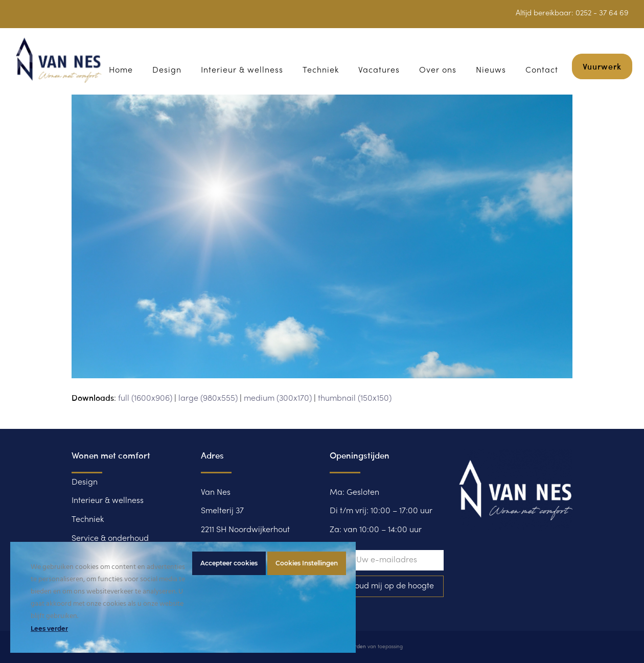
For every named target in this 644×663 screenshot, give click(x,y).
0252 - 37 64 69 (602, 13)
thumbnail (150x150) (355, 399)
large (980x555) (208, 399)
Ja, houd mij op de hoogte (386, 586)
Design (85, 483)
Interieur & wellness (108, 501)
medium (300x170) (278, 399)
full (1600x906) (145, 399)
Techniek (88, 520)
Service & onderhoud (110, 539)
